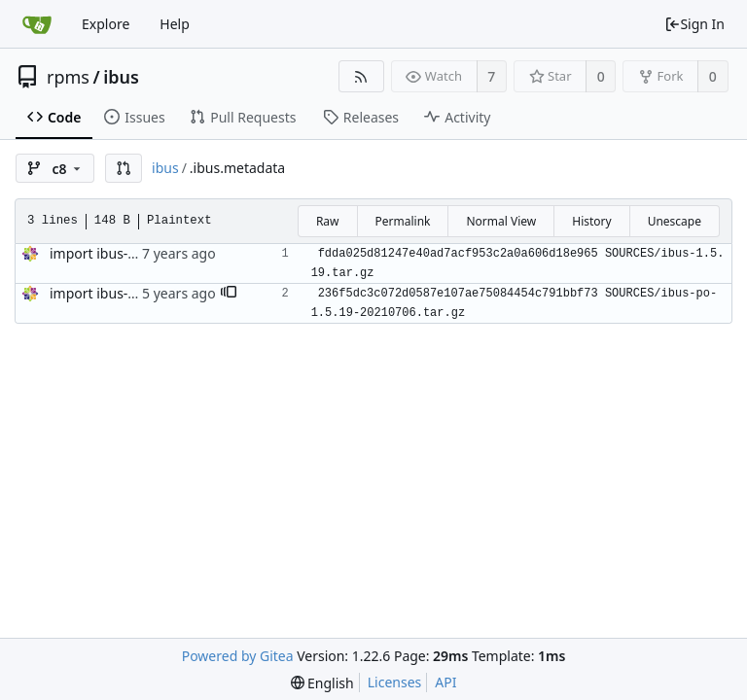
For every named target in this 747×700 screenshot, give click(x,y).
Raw (328, 221)
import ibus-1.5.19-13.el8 (129, 293)
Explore (106, 24)
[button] (124, 168)
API (445, 682)
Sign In (694, 24)
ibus (121, 77)
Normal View (501, 221)
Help (175, 24)
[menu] (322, 683)
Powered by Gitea (238, 656)
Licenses (395, 682)
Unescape (675, 221)
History (591, 221)
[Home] (37, 24)
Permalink (403, 221)
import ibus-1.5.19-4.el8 (125, 253)
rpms (68, 77)
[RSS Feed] (361, 76)
